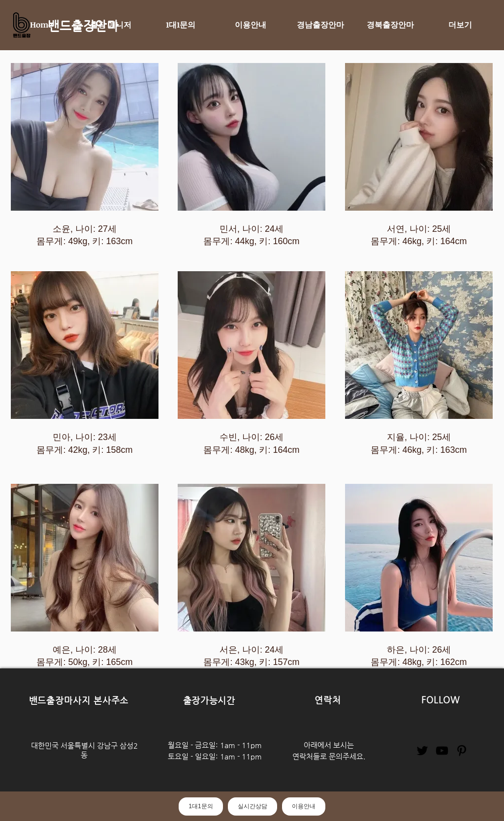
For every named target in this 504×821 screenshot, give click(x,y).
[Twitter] (422, 751)
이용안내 (304, 806)
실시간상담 (252, 806)
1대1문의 (201, 806)
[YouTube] (442, 751)
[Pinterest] (462, 751)
